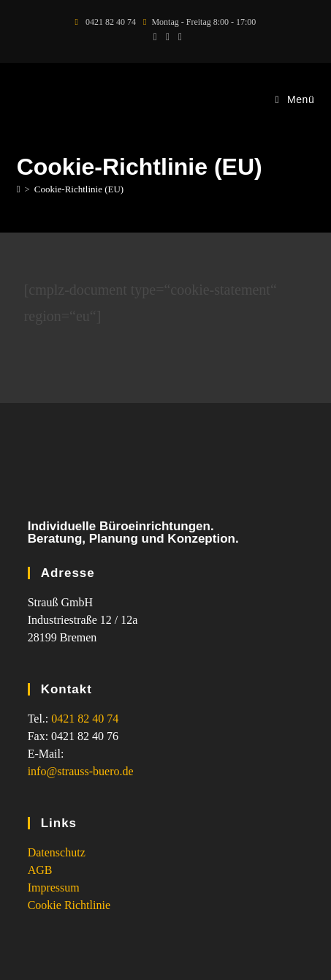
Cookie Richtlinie (69, 905)
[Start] (19, 189)
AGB (40, 870)
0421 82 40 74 (85, 719)
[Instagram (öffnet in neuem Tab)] (178, 37)
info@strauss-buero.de (81, 771)
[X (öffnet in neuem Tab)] (155, 37)
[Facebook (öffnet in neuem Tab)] (168, 37)
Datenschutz (57, 852)
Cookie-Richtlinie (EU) (79, 189)
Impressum (54, 887)
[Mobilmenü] (295, 99)
